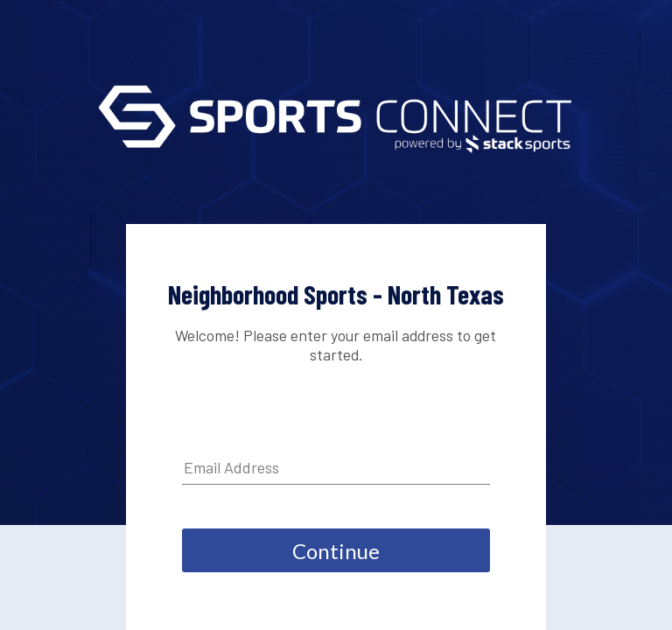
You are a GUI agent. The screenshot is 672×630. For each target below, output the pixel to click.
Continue (336, 551)
